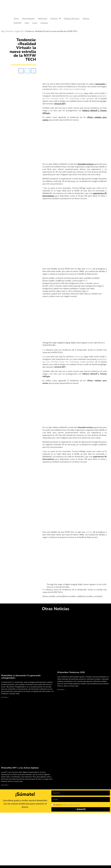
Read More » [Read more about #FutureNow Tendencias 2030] (61, 690)
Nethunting (42, 18)
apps (71, 96)
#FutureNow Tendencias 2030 (71, 672)
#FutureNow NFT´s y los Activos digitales (20, 768)
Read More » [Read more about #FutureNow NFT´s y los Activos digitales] (5, 785)
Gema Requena (28, 18)
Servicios (54, 18)
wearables (90, 98)
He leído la (66, 805)
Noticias (86, 18)
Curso (35, 23)
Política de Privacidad (71, 805)
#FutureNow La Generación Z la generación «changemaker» (21, 677)
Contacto (44, 23)
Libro (27, 23)
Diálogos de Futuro (72, 18)
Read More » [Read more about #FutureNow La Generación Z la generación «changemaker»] (5, 697)
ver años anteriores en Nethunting (70, 89)
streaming (78, 93)
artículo (89, 269)
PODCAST (18, 23)
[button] (21, 71)
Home (16, 18)
